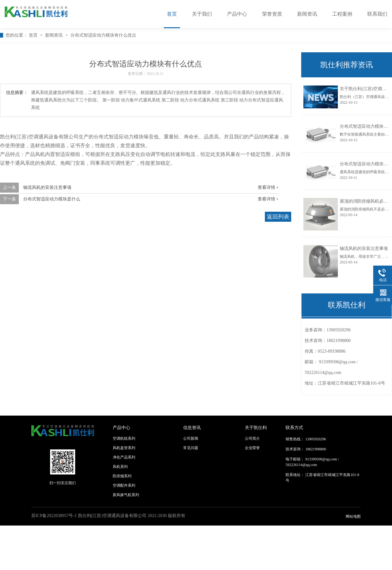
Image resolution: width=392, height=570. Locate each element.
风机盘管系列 (124, 448)
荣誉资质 (272, 14)
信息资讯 (192, 428)
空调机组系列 (124, 438)
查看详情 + (268, 187)
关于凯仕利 (256, 428)
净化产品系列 (124, 457)
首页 (172, 14)
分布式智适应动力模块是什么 (52, 199)
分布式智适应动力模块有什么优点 (103, 35)
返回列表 (278, 217)
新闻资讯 (307, 14)
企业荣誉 (252, 448)
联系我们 (377, 14)
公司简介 (252, 438)
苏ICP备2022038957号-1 (54, 516)
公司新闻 (191, 438)
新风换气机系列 (126, 495)
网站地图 (353, 516)
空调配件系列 (124, 485)
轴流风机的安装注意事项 (47, 187)
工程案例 (342, 14)
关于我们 (202, 14)
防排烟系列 (122, 476)
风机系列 (120, 467)
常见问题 (191, 448)
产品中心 (237, 14)
